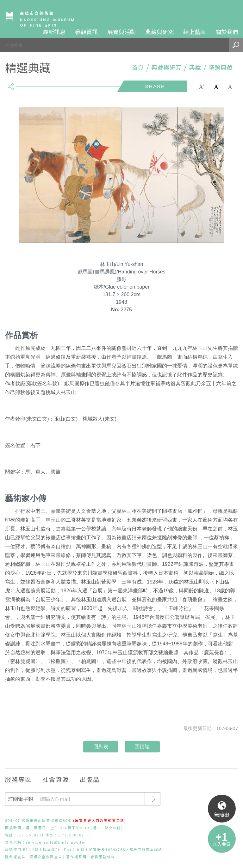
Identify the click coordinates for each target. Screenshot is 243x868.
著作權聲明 (76, 857)
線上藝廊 (195, 32)
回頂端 (142, 747)
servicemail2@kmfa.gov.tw (56, 842)
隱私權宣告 (15, 857)
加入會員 (222, 844)
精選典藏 (221, 67)
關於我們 (227, 32)
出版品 (90, 779)
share (11, 84)
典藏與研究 (159, 32)
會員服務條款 (103, 857)
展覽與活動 (121, 32)
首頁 (138, 67)
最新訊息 (54, 32)
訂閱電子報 (21, 799)
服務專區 (18, 779)
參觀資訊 (86, 32)
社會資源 (56, 779)
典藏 (195, 67)
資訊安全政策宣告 (46, 857)
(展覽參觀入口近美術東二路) (100, 820)
